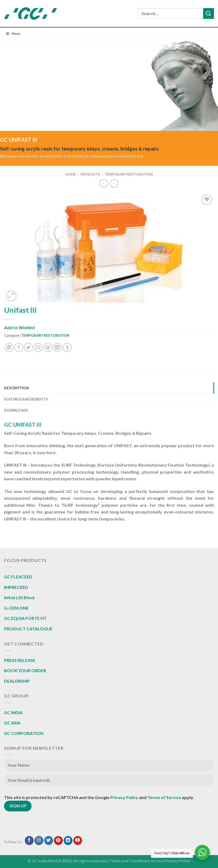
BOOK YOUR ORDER (25, 670)
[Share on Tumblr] (67, 347)
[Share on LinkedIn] (58, 347)
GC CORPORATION (24, 733)
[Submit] (209, 13)
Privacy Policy (124, 797)
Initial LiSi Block (20, 597)
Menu (13, 34)
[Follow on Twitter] (49, 841)
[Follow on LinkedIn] (68, 841)
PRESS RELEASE (20, 660)
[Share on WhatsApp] (9, 347)
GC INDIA (13, 712)
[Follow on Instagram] (39, 841)
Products (90, 174)
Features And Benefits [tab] (26, 399)
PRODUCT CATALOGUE (28, 629)
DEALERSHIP (17, 681)
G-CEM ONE (16, 608)
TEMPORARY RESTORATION (129, 174)
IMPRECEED (16, 587)
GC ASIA (12, 723)
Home (71, 174)
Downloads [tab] (16, 410)
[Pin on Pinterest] (48, 347)
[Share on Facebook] (19, 347)
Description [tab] (16, 388)
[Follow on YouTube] (78, 841)
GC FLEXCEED (18, 577)
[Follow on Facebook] (29, 841)
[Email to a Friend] (38, 347)
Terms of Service (164, 797)
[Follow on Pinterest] (58, 841)
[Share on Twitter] (28, 347)
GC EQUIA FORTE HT (25, 618)
